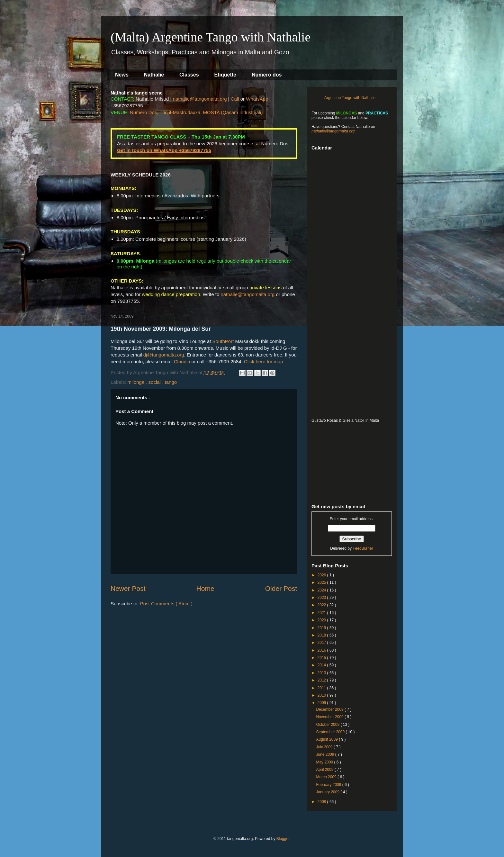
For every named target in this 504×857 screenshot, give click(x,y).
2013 (322, 673)
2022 (322, 605)
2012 (322, 680)
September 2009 (331, 732)
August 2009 (327, 739)
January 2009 (328, 792)
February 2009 (329, 785)
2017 (322, 643)
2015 (322, 658)
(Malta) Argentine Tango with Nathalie (211, 37)
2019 (322, 628)
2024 (322, 590)
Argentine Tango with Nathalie (350, 98)
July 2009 (325, 747)
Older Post (281, 588)
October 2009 (328, 725)
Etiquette (225, 75)
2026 (322, 575)
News (122, 75)
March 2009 (327, 777)
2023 (322, 598)
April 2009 (325, 770)
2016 (322, 650)
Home (205, 588)
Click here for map (264, 361)
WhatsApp (257, 99)
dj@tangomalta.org (164, 355)
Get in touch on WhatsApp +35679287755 (164, 150)
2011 (322, 688)
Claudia (182, 361)
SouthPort (223, 341)
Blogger (283, 839)
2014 (322, 665)
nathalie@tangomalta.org (200, 99)
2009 (322, 703)
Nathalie (154, 75)
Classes (189, 75)
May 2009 (325, 762)
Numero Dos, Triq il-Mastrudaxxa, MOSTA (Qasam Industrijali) (196, 112)
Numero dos (267, 75)
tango (171, 382)
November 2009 (330, 717)
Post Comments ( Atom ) (166, 604)
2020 (322, 620)
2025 (322, 582)
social (155, 382)
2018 (322, 635)
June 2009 (325, 754)
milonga (137, 382)
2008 (322, 802)
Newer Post (128, 588)
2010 (322, 695)
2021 (322, 613)
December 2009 (330, 709)
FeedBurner (363, 548)
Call (235, 99)
